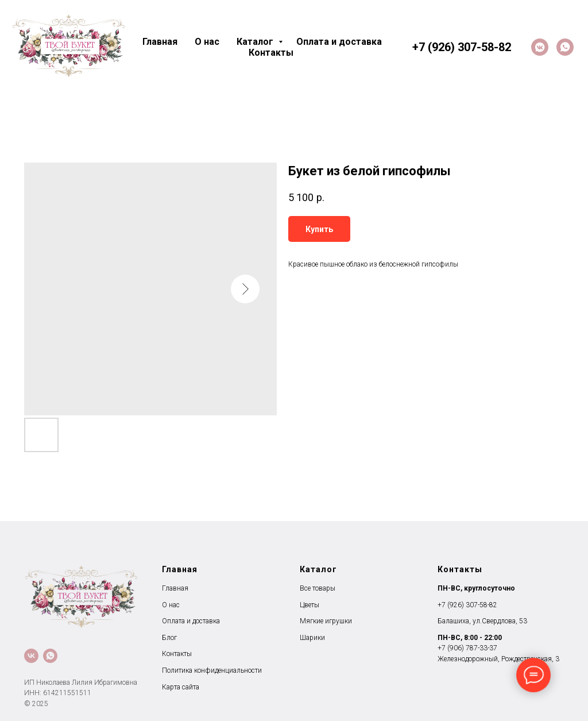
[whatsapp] (565, 47)
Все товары (318, 588)
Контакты (271, 53)
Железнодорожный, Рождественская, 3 (498, 659)
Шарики (312, 638)
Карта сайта (181, 687)
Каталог (256, 42)
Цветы (310, 605)
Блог (169, 638)
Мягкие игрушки (326, 621)
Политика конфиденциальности (212, 670)
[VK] (540, 47)
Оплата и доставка (339, 42)
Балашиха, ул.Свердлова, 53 (482, 621)
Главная (160, 42)
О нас (207, 42)
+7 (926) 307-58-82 (467, 605)
